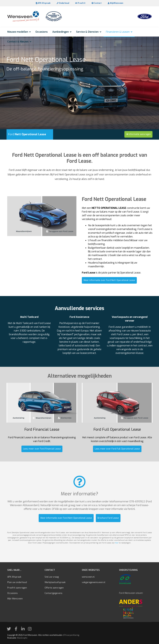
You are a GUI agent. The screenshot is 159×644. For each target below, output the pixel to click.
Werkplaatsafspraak (55, 582)
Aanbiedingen (61, 32)
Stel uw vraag (52, 577)
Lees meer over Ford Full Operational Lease (117, 449)
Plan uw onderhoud (17, 582)
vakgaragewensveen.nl (94, 582)
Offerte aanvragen (54, 588)
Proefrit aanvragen (17, 588)
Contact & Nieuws (18, 42)
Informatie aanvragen (138, 134)
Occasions (42, 32)
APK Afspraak (43, 3)
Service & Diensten (87, 32)
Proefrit (80, 3)
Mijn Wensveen (15, 599)
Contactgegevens (53, 593)
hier (117, 543)
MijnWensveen (115, 3)
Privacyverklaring (72, 635)
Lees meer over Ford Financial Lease (42, 449)
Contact (97, 3)
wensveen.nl (88, 577)
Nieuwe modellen (18, 32)
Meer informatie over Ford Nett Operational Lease (109, 280)
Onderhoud (63, 3)
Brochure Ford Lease (108, 518)
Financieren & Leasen (118, 32)
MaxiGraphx (22, 638)
